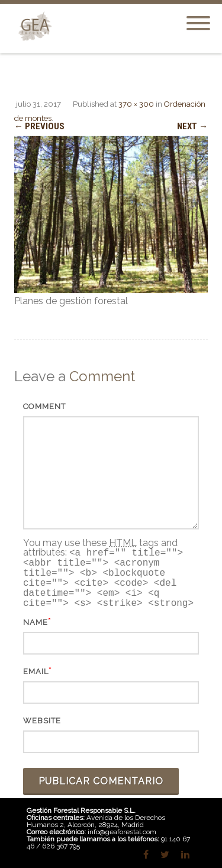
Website (42, 721)
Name (36, 622)
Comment (44, 406)
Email (36, 671)
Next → (192, 126)
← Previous (39, 126)
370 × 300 (136, 104)
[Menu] (198, 16)
